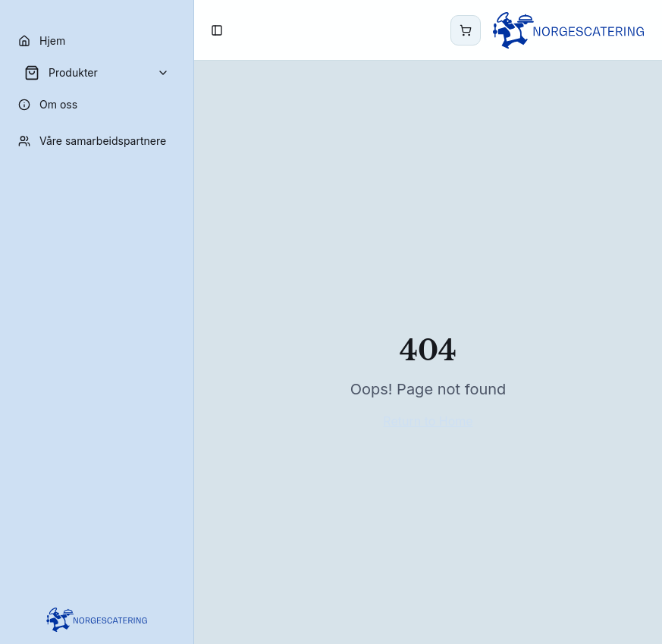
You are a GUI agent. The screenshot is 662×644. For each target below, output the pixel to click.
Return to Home (428, 421)
